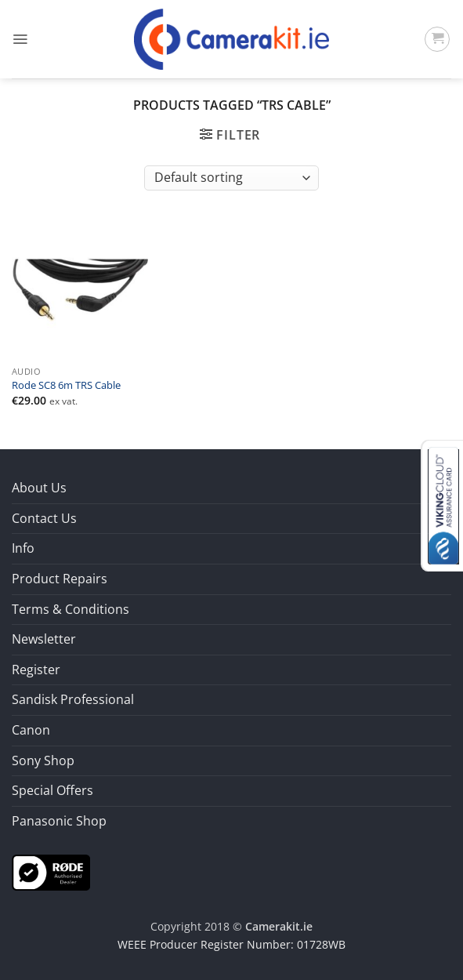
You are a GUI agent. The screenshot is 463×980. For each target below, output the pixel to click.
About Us (39, 488)
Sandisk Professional (73, 699)
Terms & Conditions (71, 609)
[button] (20, 39)
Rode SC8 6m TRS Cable (66, 386)
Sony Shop (43, 760)
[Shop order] (231, 178)
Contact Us (44, 518)
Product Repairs (60, 579)
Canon (31, 730)
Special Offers (52, 790)
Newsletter (44, 639)
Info (23, 548)
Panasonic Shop (59, 821)
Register (36, 670)
